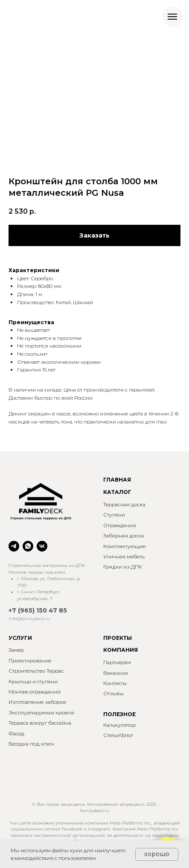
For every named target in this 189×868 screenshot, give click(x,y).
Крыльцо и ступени (33, 681)
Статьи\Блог (118, 735)
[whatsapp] (28, 546)
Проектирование (30, 660)
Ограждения (120, 525)
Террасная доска (124, 504)
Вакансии (116, 673)
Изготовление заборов (37, 702)
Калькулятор (119, 725)
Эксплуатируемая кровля (41, 713)
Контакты (115, 683)
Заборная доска (124, 536)
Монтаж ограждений (35, 692)
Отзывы (113, 693)
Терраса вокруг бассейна (40, 723)
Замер (16, 650)
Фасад (16, 733)
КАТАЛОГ (117, 492)
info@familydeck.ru (29, 619)
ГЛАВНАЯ (117, 480)
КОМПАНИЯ (121, 650)
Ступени (114, 515)
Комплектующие (124, 546)
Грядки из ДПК (123, 567)
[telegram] (14, 546)
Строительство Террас (36, 671)
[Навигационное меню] (172, 17)
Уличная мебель (124, 556)
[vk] (42, 546)
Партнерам (117, 662)
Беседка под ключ (31, 744)
